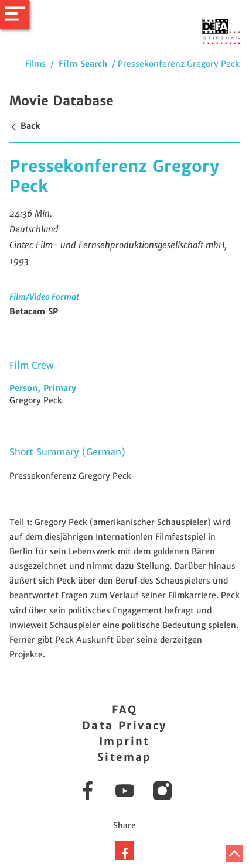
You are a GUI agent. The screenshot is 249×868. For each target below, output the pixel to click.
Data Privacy (125, 725)
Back (25, 126)
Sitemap (125, 757)
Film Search (83, 64)
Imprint (125, 741)
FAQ (125, 710)
